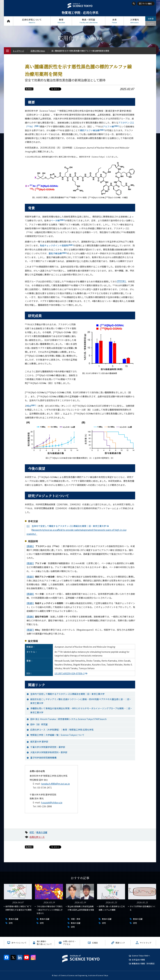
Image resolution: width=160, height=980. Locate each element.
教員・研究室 (89, 21)
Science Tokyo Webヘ (141, 956)
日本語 (151, 19)
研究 (32, 832)
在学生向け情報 (138, 960)
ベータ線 (58, 220)
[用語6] (30, 617)
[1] (28, 526)
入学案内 (134, 21)
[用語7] (30, 630)
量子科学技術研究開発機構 (43, 758)
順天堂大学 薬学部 (39, 742)
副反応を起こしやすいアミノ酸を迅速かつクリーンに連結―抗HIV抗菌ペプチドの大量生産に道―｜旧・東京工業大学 (81, 701)
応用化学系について (32, 21)
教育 (61, 21)
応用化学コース (37, 837)
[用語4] (30, 594)
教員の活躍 (42, 832)
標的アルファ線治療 (92, 130)
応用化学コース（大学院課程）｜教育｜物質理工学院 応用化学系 (62, 730)
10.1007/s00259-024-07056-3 (71, 673)
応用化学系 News (38, 51)
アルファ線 (111, 126)
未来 (114, 21)
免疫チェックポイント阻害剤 (57, 245)
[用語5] (30, 603)
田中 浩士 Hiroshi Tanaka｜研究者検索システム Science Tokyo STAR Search (68, 719)
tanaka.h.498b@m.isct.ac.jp (55, 784)
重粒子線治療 (58, 253)
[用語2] (30, 563)
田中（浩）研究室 (39, 724)
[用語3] (30, 577)
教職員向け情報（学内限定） (144, 963)
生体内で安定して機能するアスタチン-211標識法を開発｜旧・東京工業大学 (71, 526)
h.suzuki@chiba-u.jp (52, 802)
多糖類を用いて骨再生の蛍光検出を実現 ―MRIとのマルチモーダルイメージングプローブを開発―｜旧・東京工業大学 (81, 710)
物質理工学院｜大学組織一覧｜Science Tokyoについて (57, 735)
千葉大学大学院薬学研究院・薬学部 (48, 747)
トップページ (8, 21)
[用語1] (30, 546)
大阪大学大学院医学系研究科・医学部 (49, 752)
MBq (31, 406)
